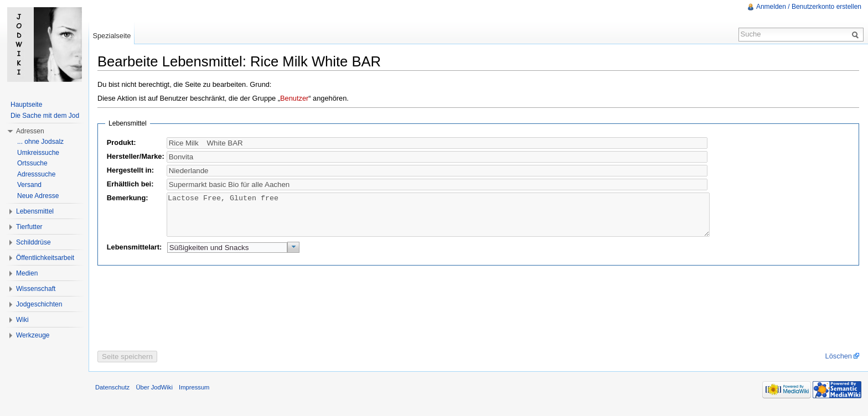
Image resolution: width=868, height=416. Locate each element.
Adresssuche (36, 174)
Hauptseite (26, 105)
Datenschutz (112, 396)
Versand (29, 185)
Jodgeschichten (39, 304)
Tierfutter (29, 227)
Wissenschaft (36, 289)
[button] (294, 256)
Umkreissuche (38, 153)
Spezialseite (112, 36)
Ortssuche (32, 163)
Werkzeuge (33, 335)
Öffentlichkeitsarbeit (45, 258)
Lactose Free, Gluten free (438, 219)
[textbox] (437, 157)
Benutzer (294, 98)
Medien (27, 273)
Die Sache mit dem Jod (45, 116)
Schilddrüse (33, 242)
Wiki (22, 320)
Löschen (839, 364)
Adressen (30, 131)
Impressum (194, 396)
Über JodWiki (154, 396)
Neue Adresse (38, 196)
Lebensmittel (35, 211)
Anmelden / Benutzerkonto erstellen (809, 7)
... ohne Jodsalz (40, 142)
